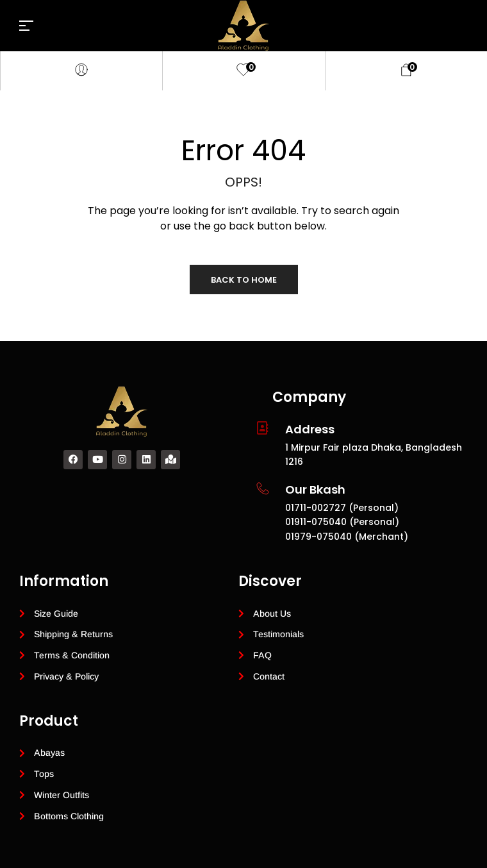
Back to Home (244, 280)
